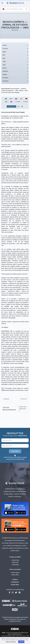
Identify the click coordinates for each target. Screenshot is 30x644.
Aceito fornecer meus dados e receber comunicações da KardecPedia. (15, 458)
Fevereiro (5, 48)
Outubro (5, 74)
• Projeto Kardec (15, 573)
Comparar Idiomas (11, 106)
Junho (4, 61)
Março (4, 52)
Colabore (15, 580)
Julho (4, 65)
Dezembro (6, 81)
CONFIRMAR (15, 451)
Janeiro (5, 45)
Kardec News (15, 585)
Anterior (6, 399)
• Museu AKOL (15, 575)
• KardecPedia (15, 560)
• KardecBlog (15, 565)
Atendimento (15, 582)
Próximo (24, 399)
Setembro (5, 71)
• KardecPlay (15, 562)
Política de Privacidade (11, 642)
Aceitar (21, 642)
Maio (4, 58)
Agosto (5, 68)
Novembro (5, 78)
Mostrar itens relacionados (23, 409)
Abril (4, 55)
